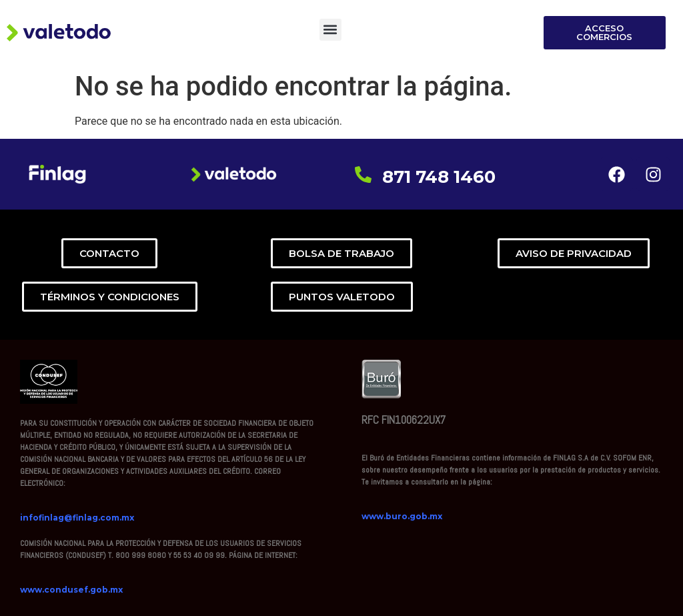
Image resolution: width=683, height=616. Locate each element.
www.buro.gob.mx (402, 516)
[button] (330, 30)
